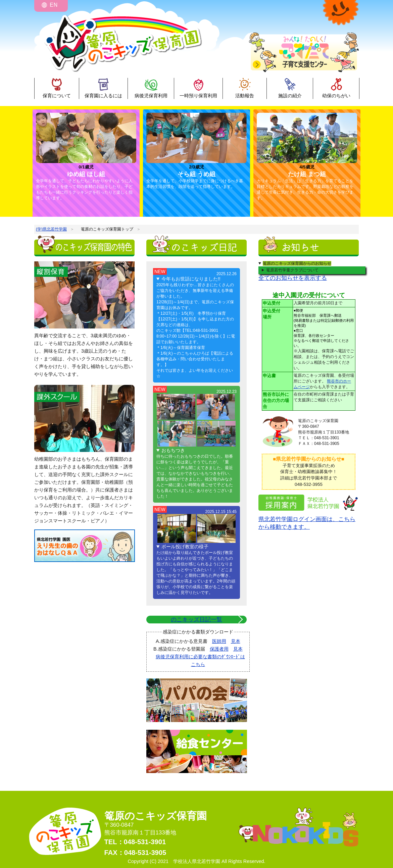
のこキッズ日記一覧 (196, 620)
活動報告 (245, 96)
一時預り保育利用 (198, 96)
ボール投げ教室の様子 (185, 547)
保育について (57, 96)
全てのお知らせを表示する (293, 278)
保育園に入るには (103, 96)
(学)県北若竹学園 (51, 229)
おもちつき (173, 450)
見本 (236, 641)
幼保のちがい (336, 96)
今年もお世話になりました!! (191, 279)
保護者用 (219, 649)
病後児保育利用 (151, 96)
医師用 (219, 641)
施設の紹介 (290, 96)
